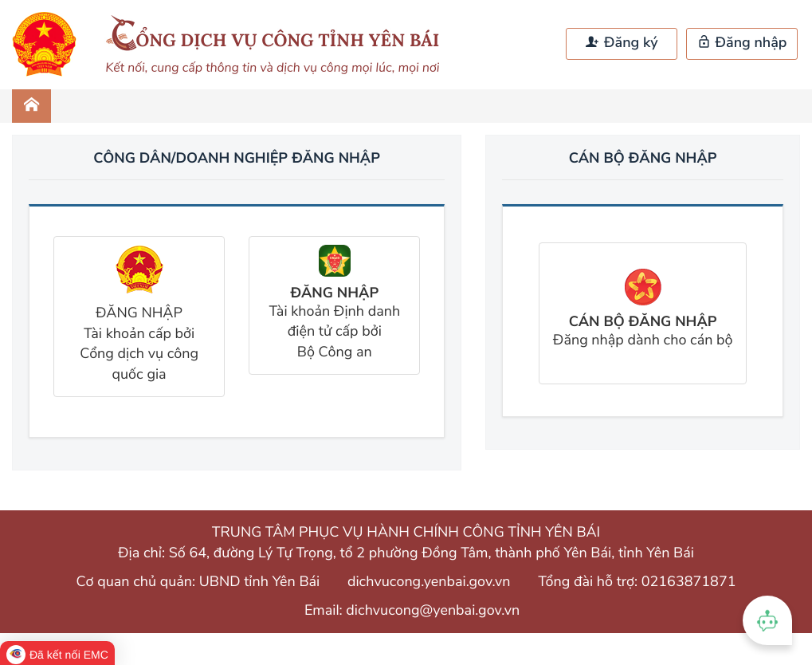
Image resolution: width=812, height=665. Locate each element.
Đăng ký (622, 43)
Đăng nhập (742, 43)
